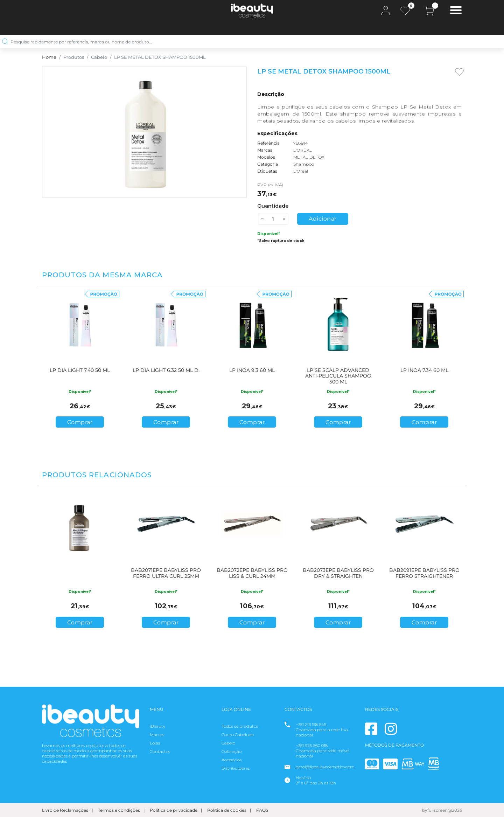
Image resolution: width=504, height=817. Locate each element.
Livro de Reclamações (65, 810)
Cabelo (99, 57)
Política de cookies (227, 810)
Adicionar (323, 219)
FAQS (262, 810)
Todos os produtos (240, 726)
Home (49, 57)
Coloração (232, 751)
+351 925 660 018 (312, 745)
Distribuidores (236, 768)
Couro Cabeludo (238, 735)
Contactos (160, 751)
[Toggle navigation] (456, 11)
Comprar (80, 422)
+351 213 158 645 (311, 724)
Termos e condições (119, 810)
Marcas (157, 735)
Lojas (155, 743)
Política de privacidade (174, 810)
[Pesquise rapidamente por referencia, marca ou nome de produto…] (249, 41)
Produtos (74, 57)
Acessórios (232, 760)
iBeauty (157, 726)
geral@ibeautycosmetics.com (325, 767)
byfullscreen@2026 (442, 810)
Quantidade (273, 206)
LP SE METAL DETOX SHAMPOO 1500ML (160, 57)
